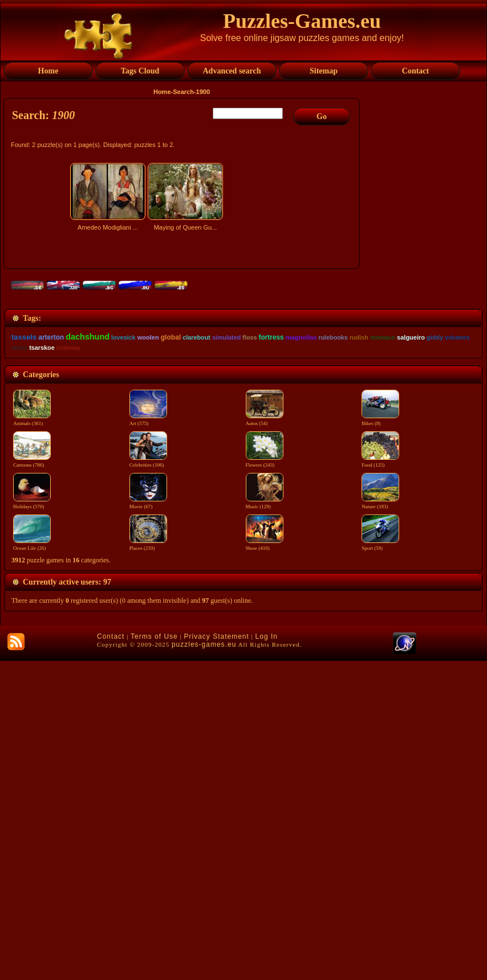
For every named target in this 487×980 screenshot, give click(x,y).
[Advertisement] (183, 334)
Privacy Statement (216, 955)
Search (183, 92)
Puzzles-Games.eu (302, 21)
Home (162, 92)
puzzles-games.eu (204, 963)
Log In (267, 955)
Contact (111, 955)
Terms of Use (154, 955)
